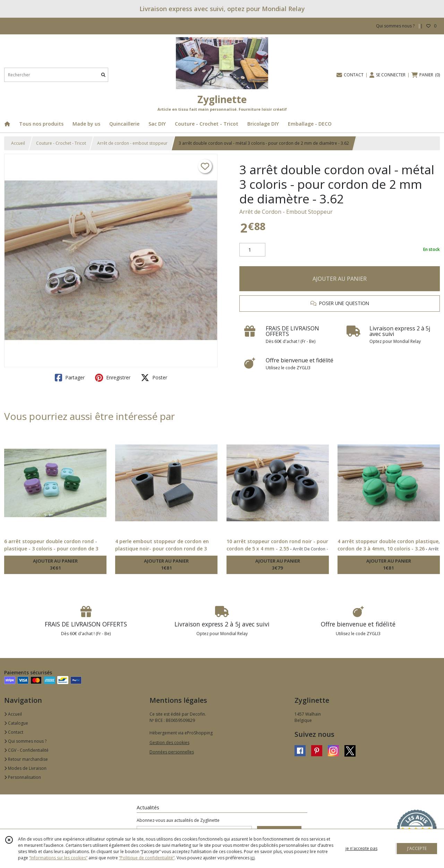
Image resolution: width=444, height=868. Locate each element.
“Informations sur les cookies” (58, 858)
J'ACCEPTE (417, 848)
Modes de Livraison (25, 768)
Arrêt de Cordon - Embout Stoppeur (286, 212)
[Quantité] (252, 250)
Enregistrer (113, 378)
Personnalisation (23, 777)
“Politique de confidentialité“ (147, 858)
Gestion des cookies (169, 743)
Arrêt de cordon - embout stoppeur (132, 143)
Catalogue (16, 723)
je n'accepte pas (361, 848)
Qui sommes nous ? (25, 741)
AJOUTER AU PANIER (340, 279)
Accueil (18, 143)
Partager (70, 378)
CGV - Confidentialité (26, 750)
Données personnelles (172, 752)
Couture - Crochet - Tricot (61, 143)
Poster (154, 378)
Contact (14, 732)
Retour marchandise (26, 759)
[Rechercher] (103, 75)
